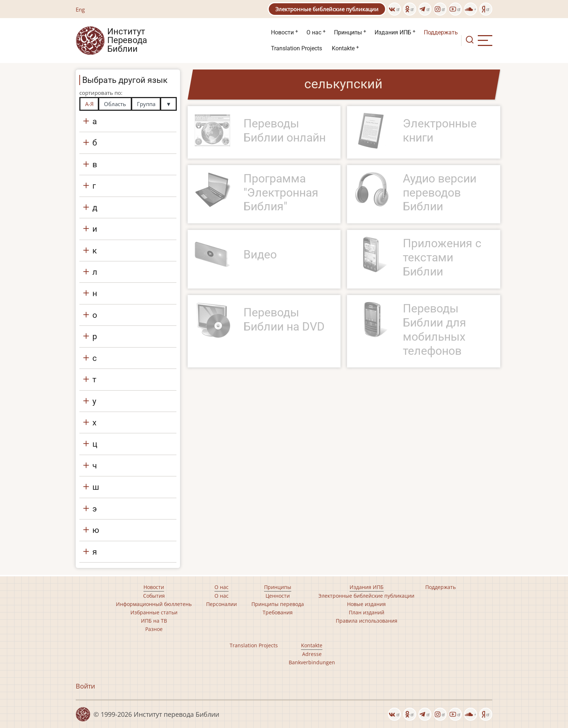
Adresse (312, 654)
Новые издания (366, 604)
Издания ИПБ (393, 32)
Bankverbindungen (312, 662)
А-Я (89, 104)
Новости (282, 32)
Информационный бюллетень (154, 604)
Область (115, 104)
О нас (314, 32)
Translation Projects (296, 48)
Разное (154, 629)
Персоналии (222, 604)
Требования (278, 612)
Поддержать (441, 32)
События (154, 596)
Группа (146, 104)
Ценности (278, 596)
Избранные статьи (154, 612)
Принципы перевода (278, 604)
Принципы (348, 32)
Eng (80, 9)
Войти (85, 686)
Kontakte (343, 48)
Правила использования (367, 621)
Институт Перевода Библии (127, 41)
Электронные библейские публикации (327, 9)
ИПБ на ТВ (154, 621)
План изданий (367, 612)
